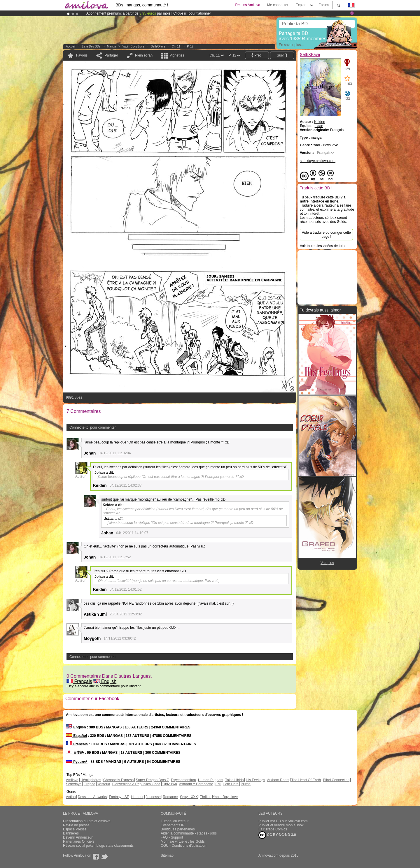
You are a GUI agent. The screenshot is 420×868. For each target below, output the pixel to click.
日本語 (75, 753)
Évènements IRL (174, 825)
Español (76, 736)
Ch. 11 (176, 46)
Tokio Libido (234, 780)
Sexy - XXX (189, 797)
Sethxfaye (74, 784)
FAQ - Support (172, 837)
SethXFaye (158, 46)
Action (71, 797)
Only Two (170, 784)
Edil (218, 784)
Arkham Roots (278, 780)
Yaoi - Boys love (133, 46)
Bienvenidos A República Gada (136, 784)
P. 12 (190, 46)
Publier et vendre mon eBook (281, 825)
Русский (77, 762)
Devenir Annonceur (78, 837)
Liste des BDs (91, 46)
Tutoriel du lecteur (175, 821)
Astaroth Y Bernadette (196, 784)
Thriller (206, 797)
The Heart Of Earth (306, 780)
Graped (90, 784)
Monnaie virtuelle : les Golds (183, 841)
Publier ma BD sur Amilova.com (283, 821)
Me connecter (278, 5)
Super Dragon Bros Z (152, 780)
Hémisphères (91, 780)
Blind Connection (336, 780)
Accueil (71, 46)
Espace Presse (75, 829)
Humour (137, 797)
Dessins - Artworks (92, 797)
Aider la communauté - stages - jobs (189, 833)
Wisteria (104, 784)
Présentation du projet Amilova (87, 821)
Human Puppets (211, 780)
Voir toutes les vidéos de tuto (322, 246)
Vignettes (177, 55)
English (105, 681)
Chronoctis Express (118, 780)
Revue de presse (76, 825)
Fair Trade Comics (273, 829)
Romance (170, 797)
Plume (246, 784)
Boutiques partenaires (178, 829)
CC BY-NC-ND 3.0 (277, 835)
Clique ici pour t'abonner (192, 13)
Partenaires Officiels (79, 841)
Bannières (71, 833)
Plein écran (144, 55)
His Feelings (256, 780)
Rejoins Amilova (248, 5)
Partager (111, 55)
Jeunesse (153, 797)
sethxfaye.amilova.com (318, 161)
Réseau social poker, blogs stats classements (98, 846)
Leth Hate (231, 784)
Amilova (72, 780)
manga (112, 46)
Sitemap (167, 855)
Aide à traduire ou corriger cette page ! (326, 235)
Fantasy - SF (119, 797)
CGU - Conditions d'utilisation (183, 846)
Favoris (82, 55)
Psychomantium (183, 780)
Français (79, 681)
